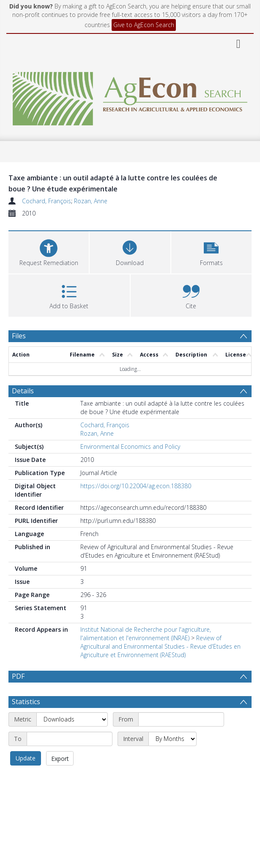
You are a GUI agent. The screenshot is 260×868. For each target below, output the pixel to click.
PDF (18, 676)
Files (19, 336)
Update (26, 758)
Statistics (26, 702)
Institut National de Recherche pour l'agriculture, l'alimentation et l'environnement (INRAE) (146, 634)
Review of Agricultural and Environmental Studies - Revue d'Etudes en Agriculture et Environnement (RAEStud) (160, 646)
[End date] (70, 739)
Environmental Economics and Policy (130, 446)
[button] (211, 251)
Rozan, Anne (91, 201)
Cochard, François (47, 201)
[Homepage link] (130, 96)
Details (23, 391)
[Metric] (72, 719)
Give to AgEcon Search (144, 25)
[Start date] (181, 719)
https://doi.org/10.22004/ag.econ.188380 (136, 486)
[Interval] (172, 739)
